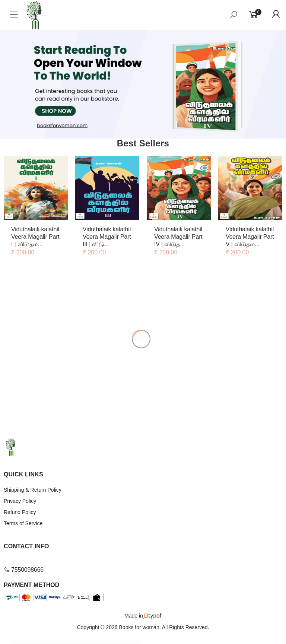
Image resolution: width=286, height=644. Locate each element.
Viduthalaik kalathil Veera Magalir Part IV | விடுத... (178, 237)
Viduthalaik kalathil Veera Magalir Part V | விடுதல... (250, 237)
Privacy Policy (20, 501)
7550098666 (24, 570)
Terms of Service (23, 523)
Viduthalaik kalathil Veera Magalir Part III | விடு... (107, 237)
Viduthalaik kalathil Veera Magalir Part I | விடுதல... (35, 237)
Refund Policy (20, 512)
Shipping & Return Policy (33, 490)
